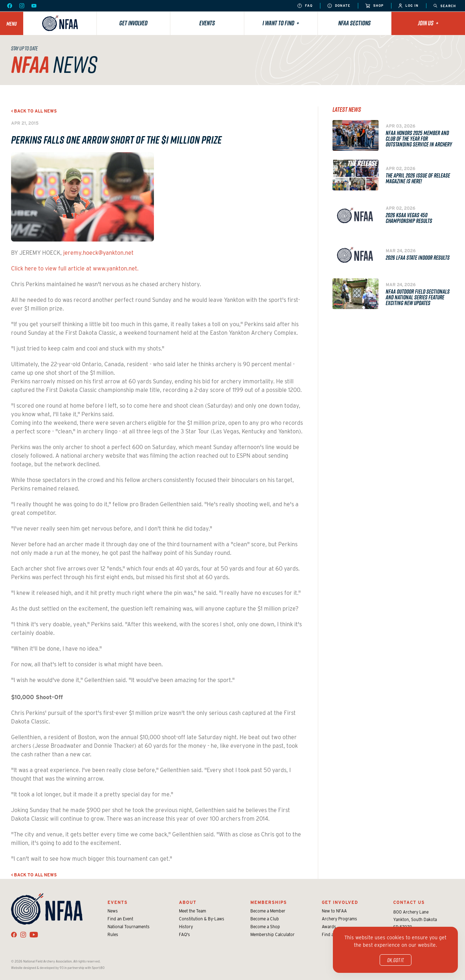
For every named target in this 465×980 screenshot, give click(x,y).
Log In (409, 6)
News (113, 911)
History (186, 927)
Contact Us (409, 902)
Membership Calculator (272, 934)
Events (207, 23)
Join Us (428, 23)
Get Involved (133, 23)
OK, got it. (396, 960)
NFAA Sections (354, 23)
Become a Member (268, 911)
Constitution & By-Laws (202, 919)
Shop (374, 6)
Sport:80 (98, 968)
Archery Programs (339, 919)
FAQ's (184, 934)
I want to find (281, 23)
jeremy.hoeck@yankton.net (98, 253)
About (188, 902)
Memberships (269, 902)
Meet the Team (192, 911)
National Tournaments (129, 927)
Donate (339, 6)
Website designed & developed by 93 (37, 968)
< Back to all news (34, 111)
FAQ (305, 6)
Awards (329, 927)
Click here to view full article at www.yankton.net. (75, 268)
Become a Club (265, 919)
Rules (113, 934)
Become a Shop (265, 927)
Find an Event (120, 919)
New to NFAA (334, 911)
